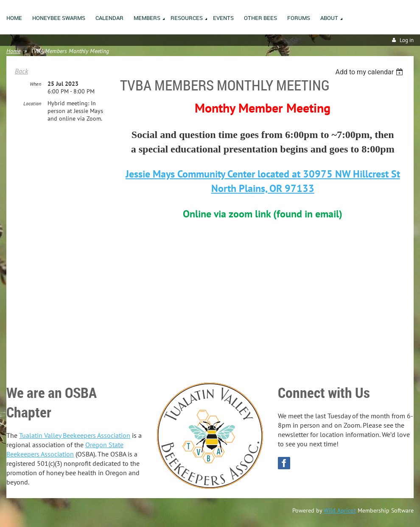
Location (32, 103)
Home (13, 51)
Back (21, 71)
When (35, 84)
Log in (407, 40)
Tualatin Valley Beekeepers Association (75, 435)
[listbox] (370, 72)
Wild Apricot (340, 510)
